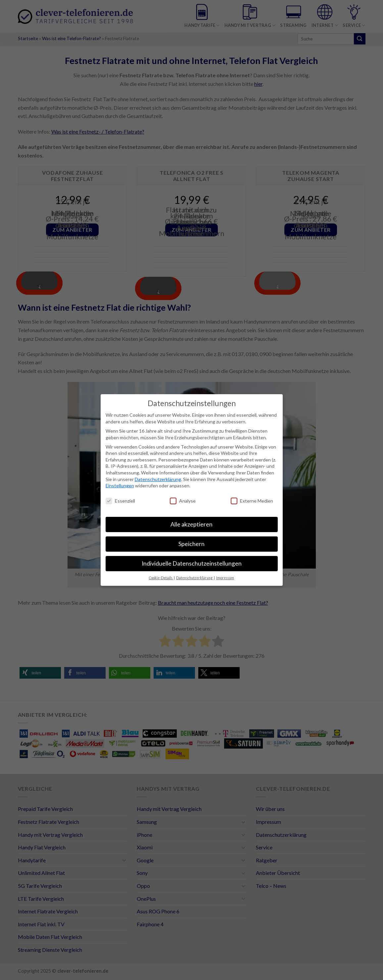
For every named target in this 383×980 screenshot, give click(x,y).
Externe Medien (252, 501)
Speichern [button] (192, 544)
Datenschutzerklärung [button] (195, 578)
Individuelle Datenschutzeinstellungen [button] (192, 563)
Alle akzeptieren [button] (192, 524)
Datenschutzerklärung (158, 479)
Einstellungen (120, 486)
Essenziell (120, 501)
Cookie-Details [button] (161, 578)
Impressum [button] (225, 578)
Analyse (183, 501)
